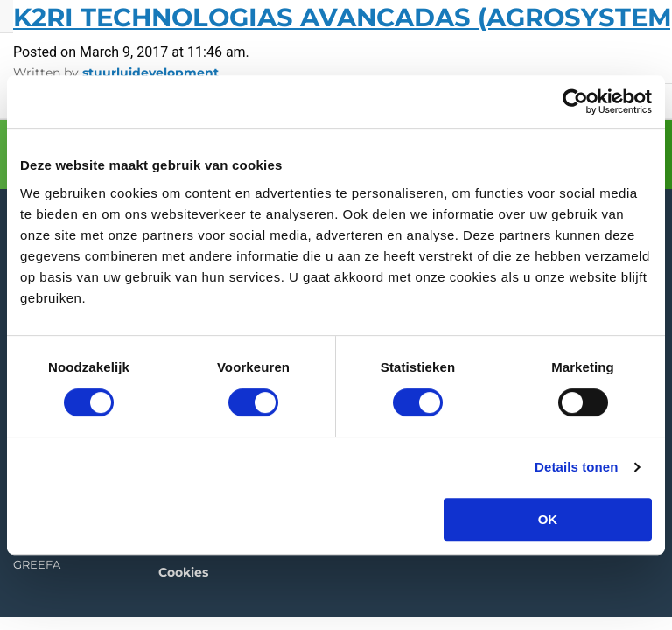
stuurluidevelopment (150, 73)
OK (548, 519)
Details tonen (576, 467)
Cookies (183, 569)
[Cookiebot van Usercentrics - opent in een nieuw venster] (575, 101)
